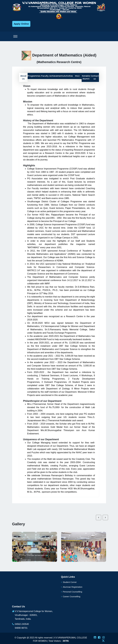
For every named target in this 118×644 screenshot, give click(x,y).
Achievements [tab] (56, 76)
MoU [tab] (77, 76)
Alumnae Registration (72, 587)
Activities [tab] (68, 76)
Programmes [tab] (34, 76)
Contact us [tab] (95, 77)
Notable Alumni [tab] (86, 77)
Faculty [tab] (45, 76)
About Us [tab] (23, 77)
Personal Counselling (72, 592)
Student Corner (69, 582)
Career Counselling (71, 596)
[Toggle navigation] (15, 36)
